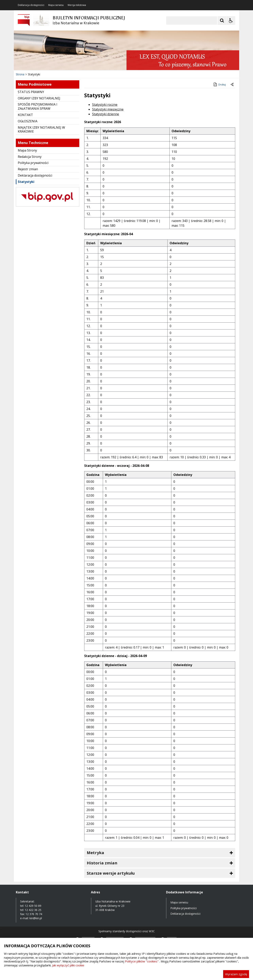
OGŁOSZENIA (28, 121)
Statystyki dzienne (106, 114)
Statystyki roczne (105, 105)
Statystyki (26, 182)
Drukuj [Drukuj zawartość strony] (219, 84)
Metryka (95, 853)
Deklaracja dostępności (31, 5)
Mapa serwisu (56, 5)
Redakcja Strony (30, 157)
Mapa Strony (27, 150)
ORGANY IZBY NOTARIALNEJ (39, 98)
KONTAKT (25, 115)
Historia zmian (102, 863)
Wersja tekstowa (77, 5)
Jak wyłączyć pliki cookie (68, 965)
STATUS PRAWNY (31, 92)
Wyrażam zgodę (236, 974)
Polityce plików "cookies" (142, 961)
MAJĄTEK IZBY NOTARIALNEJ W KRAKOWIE (41, 130)
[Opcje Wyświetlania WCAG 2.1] (231, 21)
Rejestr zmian (28, 169)
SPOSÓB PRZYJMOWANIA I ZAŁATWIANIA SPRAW (38, 106)
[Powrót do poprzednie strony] (232, 85)
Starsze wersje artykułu (111, 873)
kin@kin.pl (36, 918)
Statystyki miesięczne (108, 109)
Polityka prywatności (33, 163)
